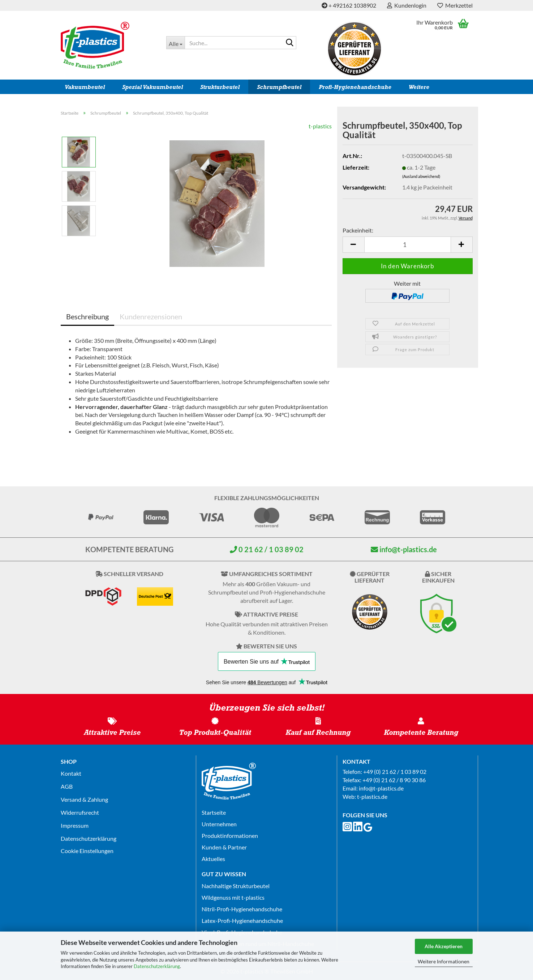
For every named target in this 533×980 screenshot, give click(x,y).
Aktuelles (213, 859)
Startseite (214, 812)
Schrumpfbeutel (279, 87)
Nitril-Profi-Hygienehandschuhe (242, 909)
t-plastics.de (372, 796)
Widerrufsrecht (80, 812)
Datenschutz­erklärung (89, 838)
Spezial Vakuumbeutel (152, 87)
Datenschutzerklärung (157, 966)
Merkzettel (455, 5)
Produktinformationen (230, 836)
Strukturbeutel (220, 87)
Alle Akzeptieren (444, 946)
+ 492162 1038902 (349, 5)
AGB (67, 786)
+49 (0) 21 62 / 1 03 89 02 (395, 772)
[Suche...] (175, 43)
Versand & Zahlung (84, 799)
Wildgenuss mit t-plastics (233, 897)
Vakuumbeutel (85, 87)
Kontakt (71, 773)
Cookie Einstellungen (87, 851)
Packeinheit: (358, 230)
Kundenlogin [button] (407, 5)
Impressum (75, 825)
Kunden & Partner (224, 847)
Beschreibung (87, 316)
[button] (353, 245)
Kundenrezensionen (151, 316)
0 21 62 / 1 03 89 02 (267, 549)
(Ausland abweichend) (421, 176)
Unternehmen (219, 824)
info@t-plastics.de (404, 549)
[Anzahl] (408, 245)
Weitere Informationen (444, 961)
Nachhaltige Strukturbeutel (236, 886)
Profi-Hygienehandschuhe (355, 87)
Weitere (419, 87)
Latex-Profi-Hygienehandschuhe (242, 921)
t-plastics (320, 126)
